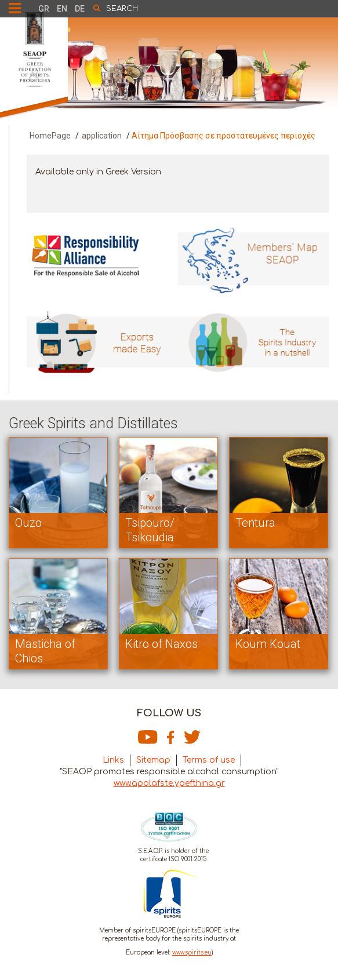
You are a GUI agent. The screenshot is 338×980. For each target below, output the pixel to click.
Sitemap (153, 760)
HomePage (50, 136)
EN (62, 9)
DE (80, 9)
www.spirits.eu (192, 952)
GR (44, 9)
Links (113, 760)
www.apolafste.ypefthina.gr (169, 783)
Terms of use (209, 760)
